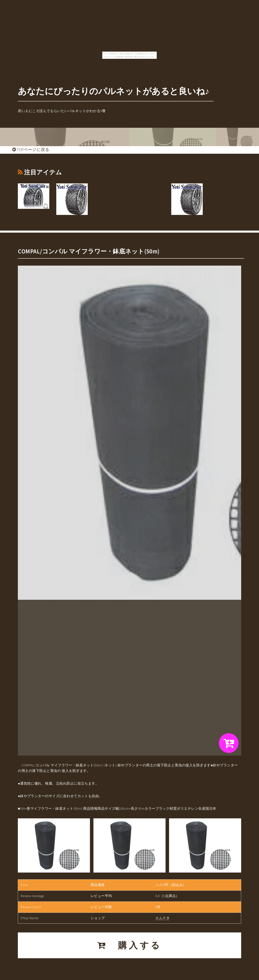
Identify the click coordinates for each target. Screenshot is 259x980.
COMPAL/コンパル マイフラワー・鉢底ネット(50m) (89, 251)
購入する (129, 945)
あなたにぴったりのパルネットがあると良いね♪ (114, 91)
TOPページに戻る (31, 149)
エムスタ (162, 918)
